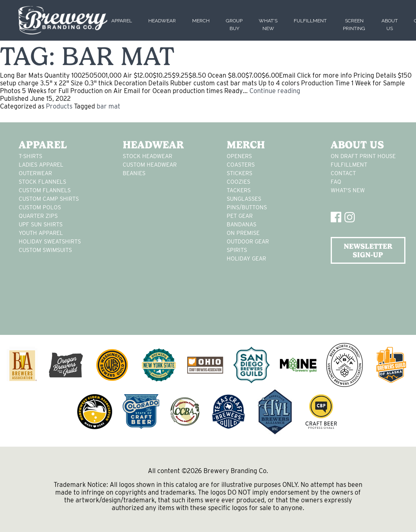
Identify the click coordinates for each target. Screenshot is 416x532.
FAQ (336, 182)
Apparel (122, 21)
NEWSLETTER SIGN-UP (368, 250)
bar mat (108, 106)
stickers (239, 173)
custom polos (40, 207)
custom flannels (45, 190)
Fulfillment (310, 21)
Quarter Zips (38, 216)
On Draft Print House (363, 156)
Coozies (238, 182)
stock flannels (42, 182)
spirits (237, 250)
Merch (201, 21)
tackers (239, 190)
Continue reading (275, 91)
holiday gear (246, 258)
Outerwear (35, 173)
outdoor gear (248, 241)
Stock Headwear (147, 156)
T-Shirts (30, 156)
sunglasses (244, 199)
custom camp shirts (49, 199)
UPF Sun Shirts (41, 224)
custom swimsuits (45, 250)
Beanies (134, 173)
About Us (357, 145)
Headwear (162, 21)
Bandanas (242, 224)
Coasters (241, 165)
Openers (239, 156)
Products (59, 106)
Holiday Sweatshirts (50, 241)
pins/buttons (247, 207)
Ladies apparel (41, 165)
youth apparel (41, 233)
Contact (343, 173)
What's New (348, 190)
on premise (243, 233)
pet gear (240, 216)
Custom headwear (150, 165)
